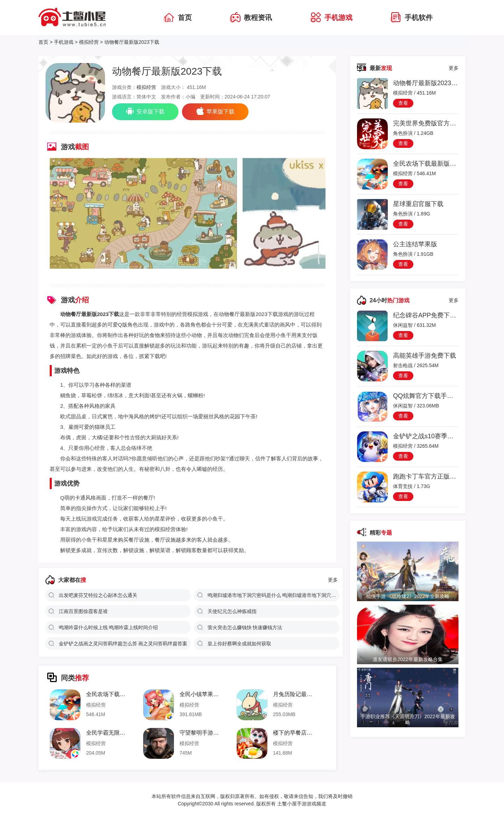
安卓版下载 (145, 111)
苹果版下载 (215, 111)
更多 (333, 580)
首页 (43, 42)
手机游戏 (64, 42)
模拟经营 (89, 42)
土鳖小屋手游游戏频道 (301, 804)
